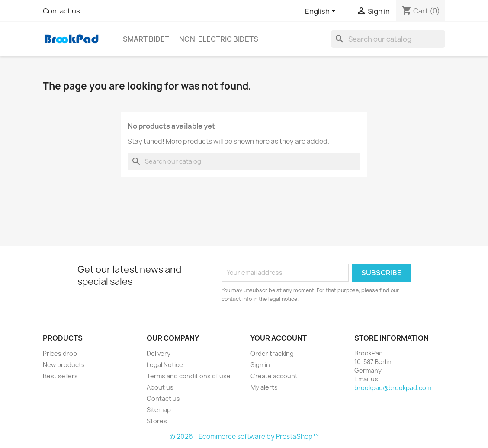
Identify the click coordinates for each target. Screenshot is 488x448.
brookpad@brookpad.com (393, 388)
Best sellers (60, 376)
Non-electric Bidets (219, 39)
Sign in (260, 365)
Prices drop (60, 353)
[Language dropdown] (322, 12)
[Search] (388, 39)
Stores (157, 421)
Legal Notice (165, 365)
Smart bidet (146, 39)
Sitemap (159, 410)
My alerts (264, 387)
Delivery (159, 353)
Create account (274, 376)
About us (160, 387)
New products (64, 365)
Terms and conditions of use (189, 376)
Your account (279, 338)
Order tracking (272, 353)
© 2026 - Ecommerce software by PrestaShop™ (244, 437)
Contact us (61, 11)
